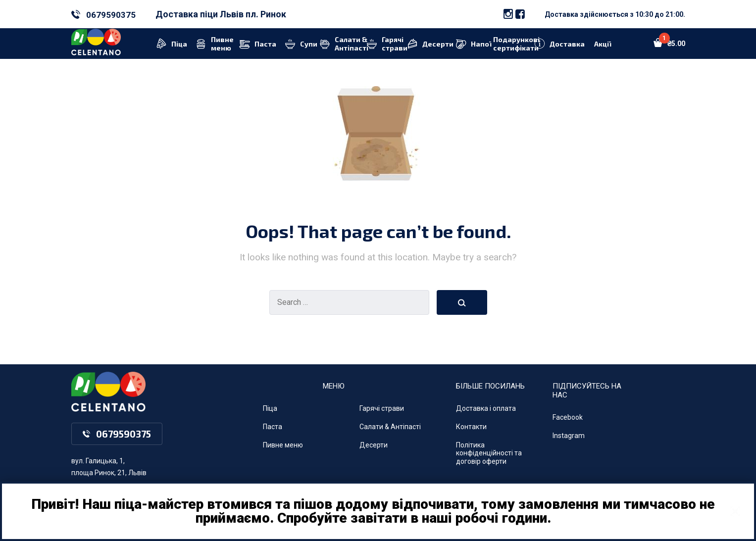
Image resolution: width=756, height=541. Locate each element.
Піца (270, 408)
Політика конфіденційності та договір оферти (489, 453)
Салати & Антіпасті (390, 427)
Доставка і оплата (486, 408)
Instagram (569, 436)
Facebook (568, 417)
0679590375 (111, 15)
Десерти (374, 445)
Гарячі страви (382, 408)
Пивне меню (283, 445)
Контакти (471, 427)
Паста (273, 427)
